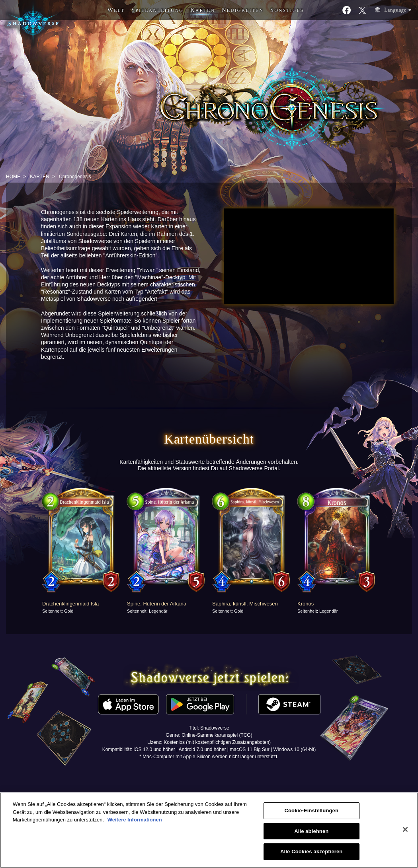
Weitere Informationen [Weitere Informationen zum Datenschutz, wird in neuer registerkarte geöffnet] (135, 820)
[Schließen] (405, 829)
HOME (13, 177)
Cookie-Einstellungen (311, 811)
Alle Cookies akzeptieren (311, 851)
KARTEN (39, 177)
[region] (209, 830)
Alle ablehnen (311, 831)
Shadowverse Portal (254, 468)
